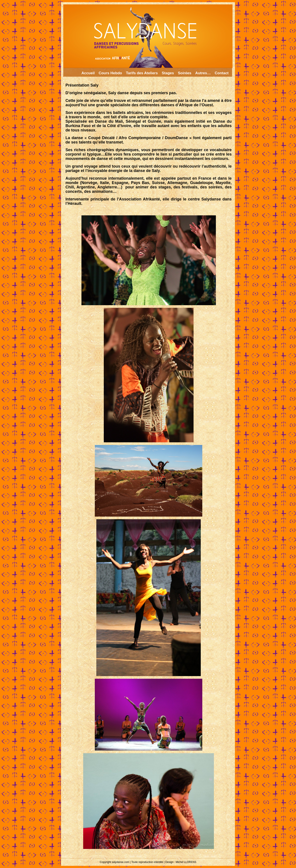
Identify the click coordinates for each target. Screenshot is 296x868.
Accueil (88, 73)
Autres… (203, 73)
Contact (222, 73)
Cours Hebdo (110, 73)
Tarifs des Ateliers (142, 73)
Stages (168, 73)
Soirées (184, 73)
